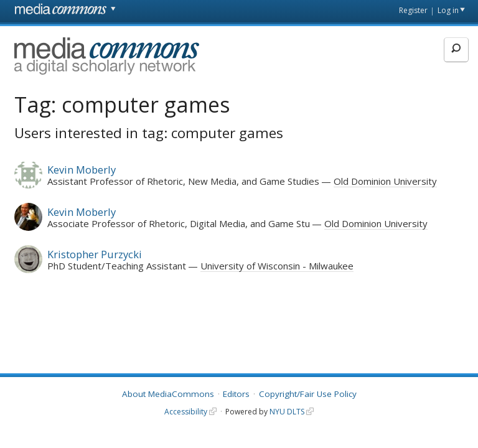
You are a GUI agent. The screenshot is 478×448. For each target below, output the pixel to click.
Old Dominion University (385, 181)
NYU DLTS (287, 412)
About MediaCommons (168, 394)
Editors (236, 394)
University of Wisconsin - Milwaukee (277, 266)
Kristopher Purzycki (95, 254)
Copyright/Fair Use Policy (308, 394)
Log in (448, 10)
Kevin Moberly (82, 170)
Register (413, 10)
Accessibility (186, 412)
